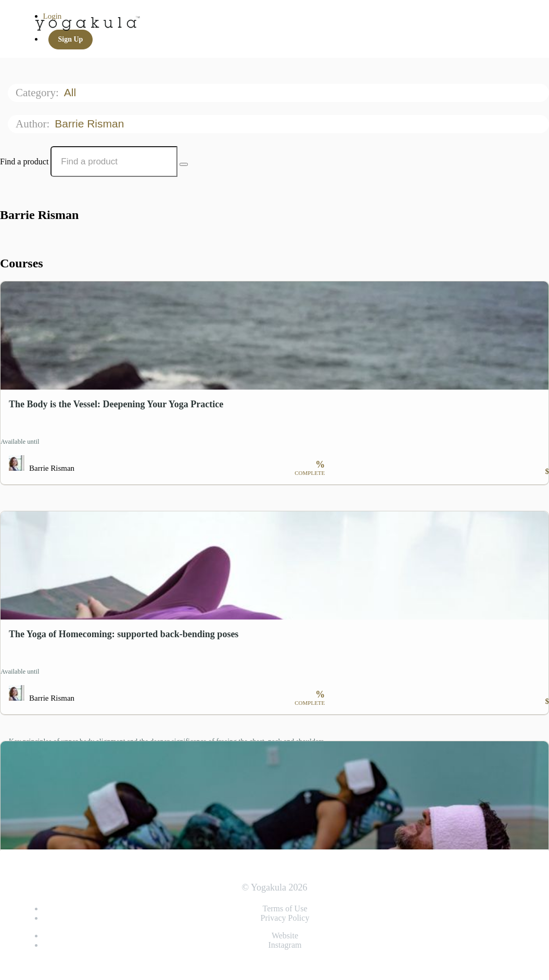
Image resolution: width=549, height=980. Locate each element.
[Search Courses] (184, 164)
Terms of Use (285, 908)
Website (285, 936)
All (72, 92)
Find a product (24, 162)
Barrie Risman (91, 124)
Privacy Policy (285, 918)
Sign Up (71, 39)
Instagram (285, 945)
